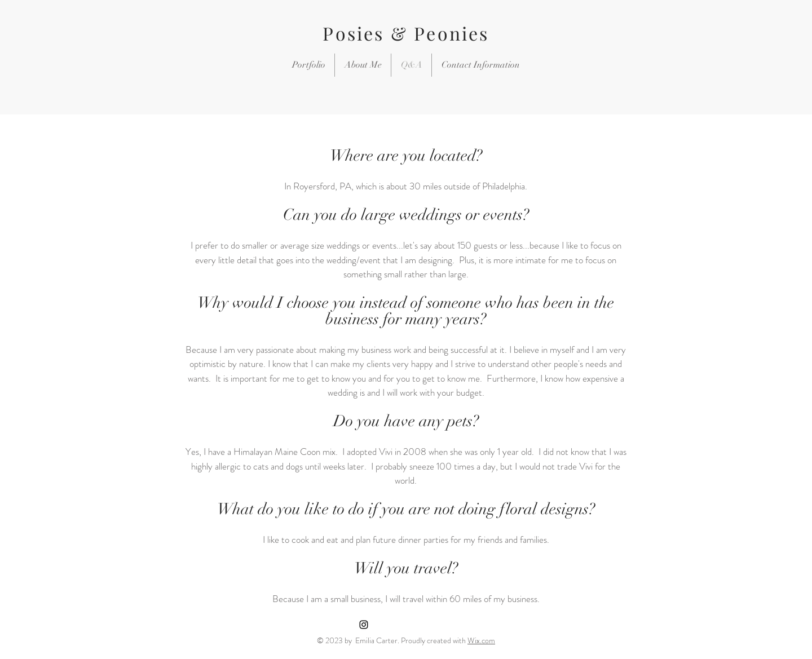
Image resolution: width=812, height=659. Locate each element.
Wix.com (481, 640)
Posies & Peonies (406, 33)
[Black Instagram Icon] (364, 625)
